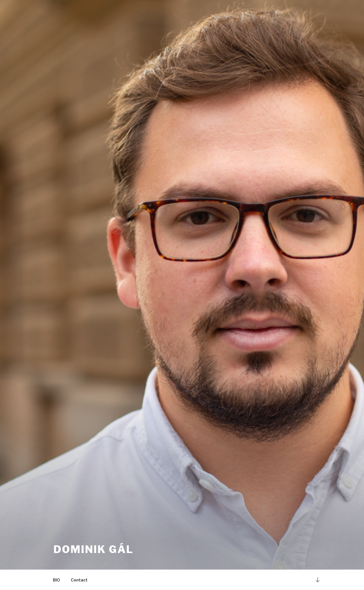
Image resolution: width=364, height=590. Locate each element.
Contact (79, 580)
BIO (56, 580)
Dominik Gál (94, 549)
